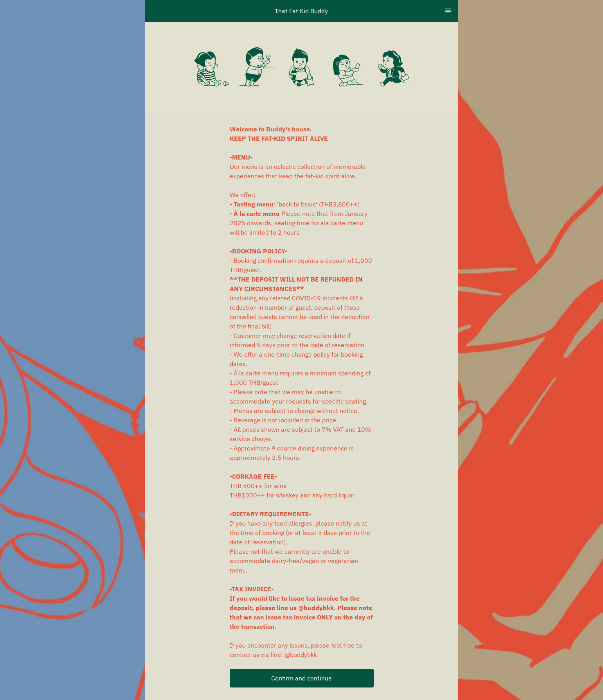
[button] (302, 678)
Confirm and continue (301, 678)
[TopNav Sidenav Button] (448, 11)
